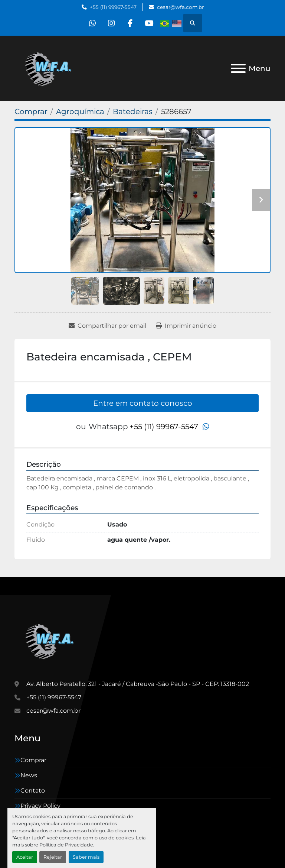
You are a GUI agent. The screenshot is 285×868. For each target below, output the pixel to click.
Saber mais (86, 857)
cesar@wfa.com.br (180, 7)
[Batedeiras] (133, 111)
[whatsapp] (92, 23)
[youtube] (149, 23)
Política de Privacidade (66, 845)
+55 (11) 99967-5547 (113, 7)
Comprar (33, 760)
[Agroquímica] (80, 111)
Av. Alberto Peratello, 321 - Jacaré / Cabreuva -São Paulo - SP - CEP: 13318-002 (138, 684)
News (29, 775)
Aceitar (25, 857)
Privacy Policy (40, 806)
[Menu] (238, 68)
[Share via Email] (107, 326)
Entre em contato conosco (143, 403)
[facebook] (130, 23)
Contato (33, 791)
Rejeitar (53, 857)
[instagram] (111, 23)
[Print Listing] (186, 326)
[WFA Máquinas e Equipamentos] (51, 640)
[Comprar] (31, 111)
